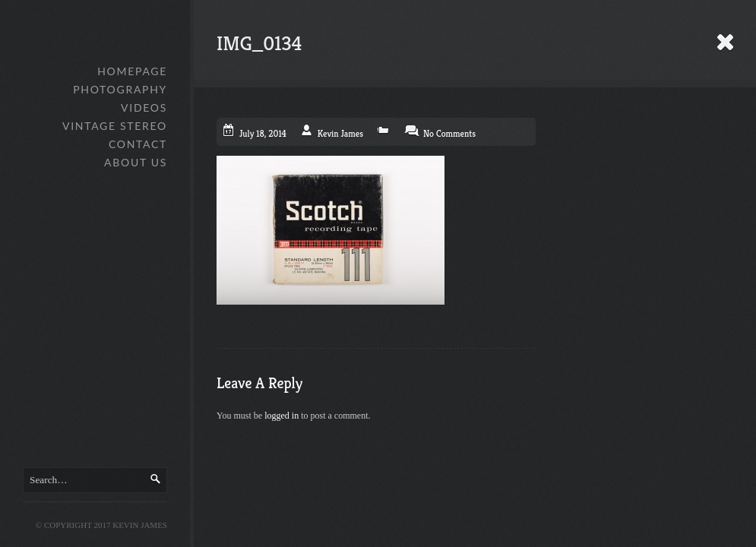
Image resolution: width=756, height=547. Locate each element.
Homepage (132, 71)
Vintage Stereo (115, 126)
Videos (144, 108)
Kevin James (340, 133)
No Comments (449, 133)
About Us (136, 162)
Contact (138, 144)
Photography (120, 89)
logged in (282, 416)
